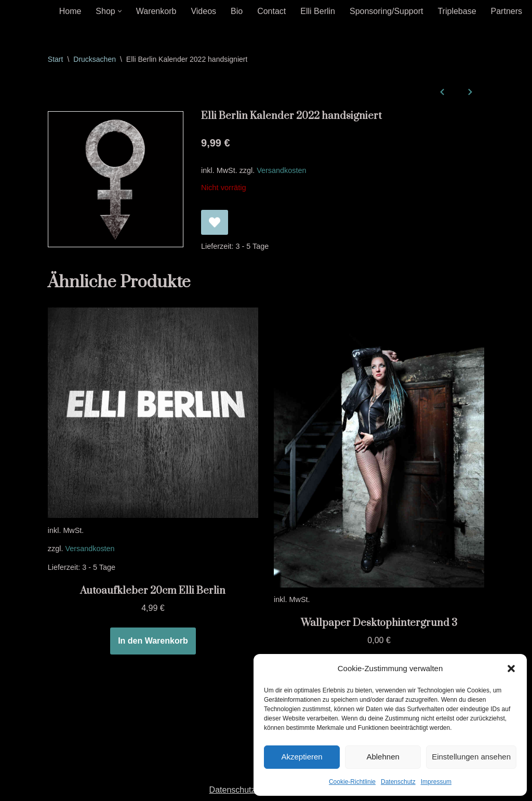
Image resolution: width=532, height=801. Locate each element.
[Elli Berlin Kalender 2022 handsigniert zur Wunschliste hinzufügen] (215, 222)
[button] (511, 669)
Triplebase (457, 11)
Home (70, 11)
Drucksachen (95, 59)
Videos (203, 11)
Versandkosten (281, 170)
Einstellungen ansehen (471, 757)
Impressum (436, 782)
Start (56, 59)
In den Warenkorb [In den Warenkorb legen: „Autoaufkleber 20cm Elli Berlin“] (153, 641)
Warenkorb (156, 11)
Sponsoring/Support (386, 11)
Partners (507, 11)
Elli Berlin (318, 11)
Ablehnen (383, 757)
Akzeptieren (302, 757)
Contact (271, 11)
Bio (237, 11)
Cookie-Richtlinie (352, 782)
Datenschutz (398, 782)
